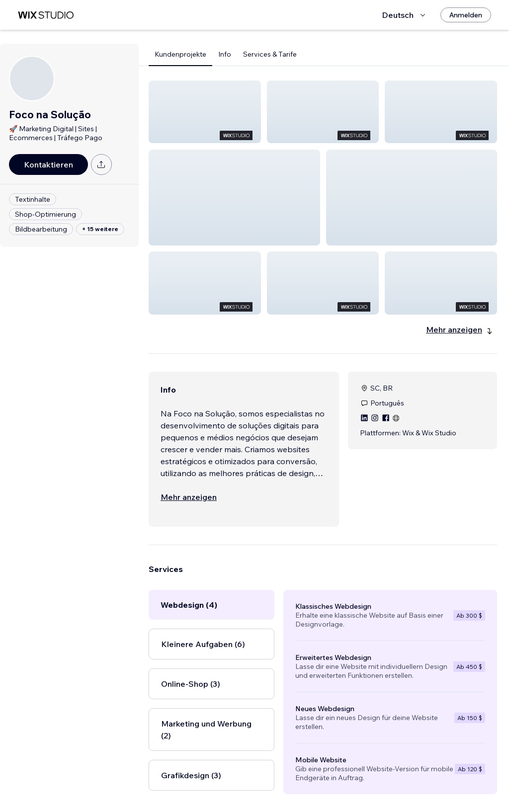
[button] (205, 112)
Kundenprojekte (180, 54)
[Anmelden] (466, 15)
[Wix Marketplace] (46, 15)
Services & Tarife (270, 54)
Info (225, 54)
